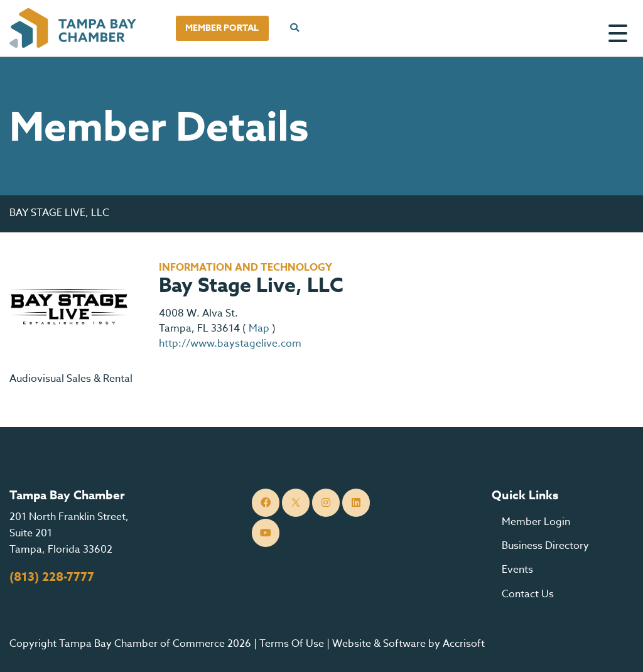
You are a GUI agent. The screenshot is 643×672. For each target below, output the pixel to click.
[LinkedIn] (356, 503)
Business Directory (545, 546)
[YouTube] (266, 533)
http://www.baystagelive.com (230, 344)
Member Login (536, 522)
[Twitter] (296, 503)
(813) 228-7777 (52, 577)
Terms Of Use (292, 644)
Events (517, 570)
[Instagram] (326, 503)
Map (259, 328)
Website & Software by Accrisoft (408, 644)
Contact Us (528, 594)
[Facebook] (266, 503)
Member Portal (222, 28)
